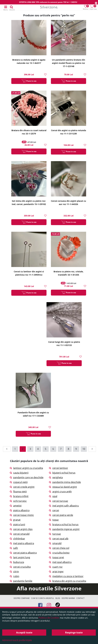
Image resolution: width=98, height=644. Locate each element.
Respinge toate (74, 633)
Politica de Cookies (49, 618)
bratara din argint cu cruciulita (68, 581)
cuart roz (56, 567)
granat (15, 520)
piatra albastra (20, 510)
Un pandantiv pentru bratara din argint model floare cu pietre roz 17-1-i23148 (69, 63)
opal (53, 496)
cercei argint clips (21, 529)
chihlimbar (17, 539)
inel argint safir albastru (64, 506)
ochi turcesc (18, 501)
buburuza (17, 562)
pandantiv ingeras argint (64, 529)
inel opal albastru (60, 562)
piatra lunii (17, 524)
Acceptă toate (24, 633)
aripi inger (56, 572)
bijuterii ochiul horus (62, 473)
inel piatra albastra (22, 543)
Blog (58, 598)
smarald (55, 543)
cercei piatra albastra (23, 553)
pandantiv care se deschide (27, 477)
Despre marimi (68, 598)
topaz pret (56, 557)
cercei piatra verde (61, 515)
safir (14, 548)
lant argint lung (20, 557)
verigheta (56, 477)
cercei (54, 510)
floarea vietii (18, 492)
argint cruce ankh (60, 492)
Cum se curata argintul (43, 598)
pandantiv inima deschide (65, 482)
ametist (16, 506)
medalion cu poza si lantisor (66, 576)
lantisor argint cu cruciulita (26, 468)
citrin (14, 572)
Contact (80, 598)
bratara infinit (19, 496)
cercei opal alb (59, 539)
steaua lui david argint (63, 487)
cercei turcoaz (59, 501)
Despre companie (22, 598)
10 (84, 449)
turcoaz (55, 534)
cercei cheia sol (59, 548)
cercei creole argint (22, 487)
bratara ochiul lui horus (64, 524)
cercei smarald (20, 534)
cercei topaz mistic (22, 515)
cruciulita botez (59, 553)
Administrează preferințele (17, 640)
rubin (15, 576)
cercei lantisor (59, 468)
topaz (54, 520)
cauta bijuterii (19, 473)
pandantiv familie (21, 581)
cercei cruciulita (20, 567)
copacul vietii (19, 482)
